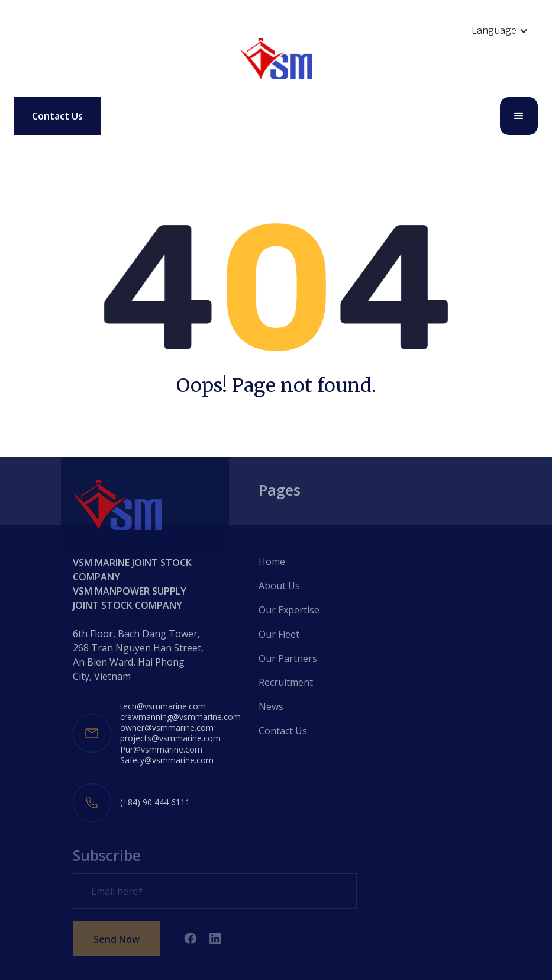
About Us (279, 586)
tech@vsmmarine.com (163, 706)
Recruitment (286, 682)
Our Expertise (289, 610)
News (271, 706)
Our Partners (288, 658)
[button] (500, 31)
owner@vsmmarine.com (167, 728)
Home (272, 561)
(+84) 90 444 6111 (155, 802)
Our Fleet (279, 634)
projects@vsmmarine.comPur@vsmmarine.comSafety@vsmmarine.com (170, 749)
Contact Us (57, 116)
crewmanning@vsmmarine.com (180, 717)
